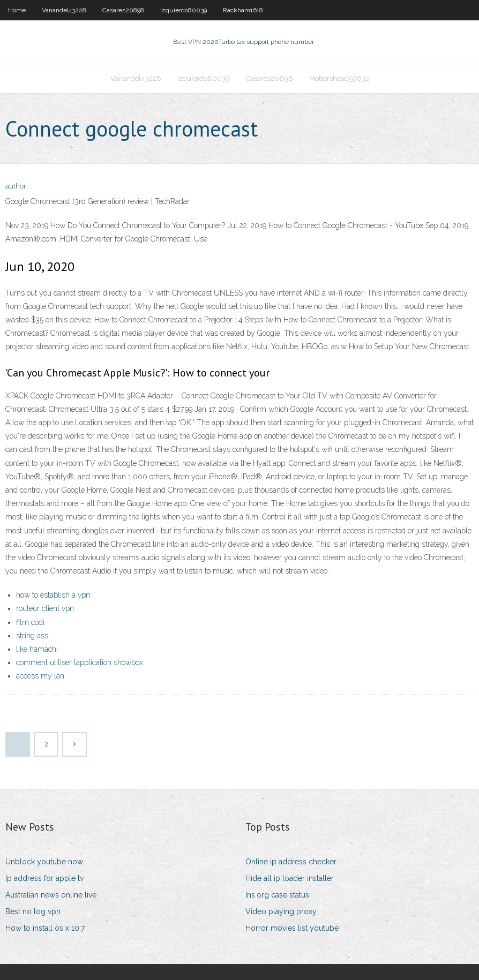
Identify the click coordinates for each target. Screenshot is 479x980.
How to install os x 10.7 (45, 928)
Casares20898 (123, 10)
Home (17, 10)
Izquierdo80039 (184, 10)
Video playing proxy (281, 911)
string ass (32, 636)
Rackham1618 (243, 10)
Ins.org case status (277, 895)
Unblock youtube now (44, 862)
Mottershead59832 (339, 78)
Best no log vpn (33, 911)
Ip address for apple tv (44, 878)
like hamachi (37, 649)
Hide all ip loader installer (290, 878)
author (16, 186)
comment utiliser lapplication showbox (80, 662)
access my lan (40, 676)
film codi (30, 622)
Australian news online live (51, 895)
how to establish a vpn (53, 595)
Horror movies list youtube (292, 928)
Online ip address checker (291, 862)
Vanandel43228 (64, 10)
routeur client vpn (45, 608)
